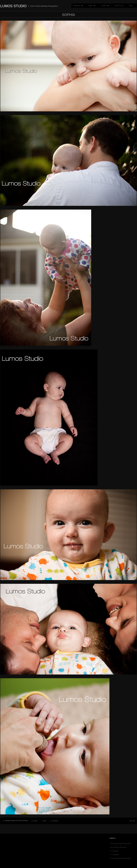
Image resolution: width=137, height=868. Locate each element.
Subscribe (115, 851)
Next (131, 821)
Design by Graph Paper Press (121, 843)
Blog (131, 5)
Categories (77, 6)
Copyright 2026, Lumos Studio (122, 858)
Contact (104, 6)
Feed (45, 821)
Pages (91, 6)
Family (36, 821)
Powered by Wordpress (119, 847)
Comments (55, 821)
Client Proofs (119, 5)
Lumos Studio (13, 6)
